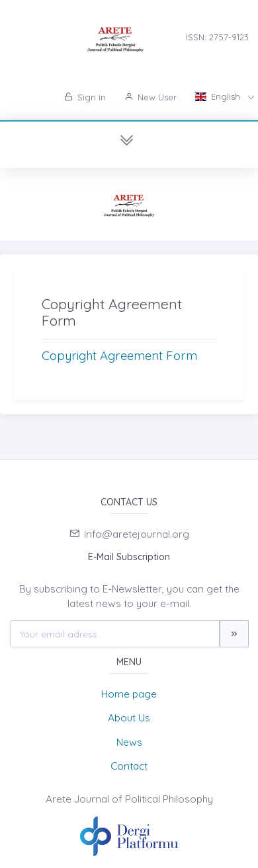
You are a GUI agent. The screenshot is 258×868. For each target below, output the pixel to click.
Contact (129, 766)
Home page (129, 694)
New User (150, 97)
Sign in (85, 97)
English (219, 96)
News (129, 742)
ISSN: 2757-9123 (217, 37)
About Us (129, 718)
